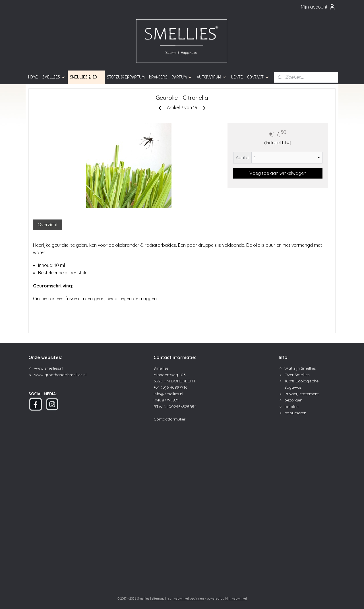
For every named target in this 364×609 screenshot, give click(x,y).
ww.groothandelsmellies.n (61, 375)
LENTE (237, 77)
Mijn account (318, 7)
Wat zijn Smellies (300, 368)
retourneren (295, 413)
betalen (291, 407)
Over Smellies (297, 375)
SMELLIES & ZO (86, 77)
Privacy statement (302, 394)
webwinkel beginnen (189, 598)
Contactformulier (169, 419)
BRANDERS (158, 77)
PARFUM (182, 77)
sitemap (158, 598)
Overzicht (48, 225)
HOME (33, 77)
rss (169, 598)
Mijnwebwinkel (236, 598)
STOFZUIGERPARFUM (126, 77)
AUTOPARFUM (212, 77)
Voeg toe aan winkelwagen (278, 173)
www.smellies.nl (49, 368)
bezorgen (293, 400)
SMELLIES (54, 77)
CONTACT (258, 77)
